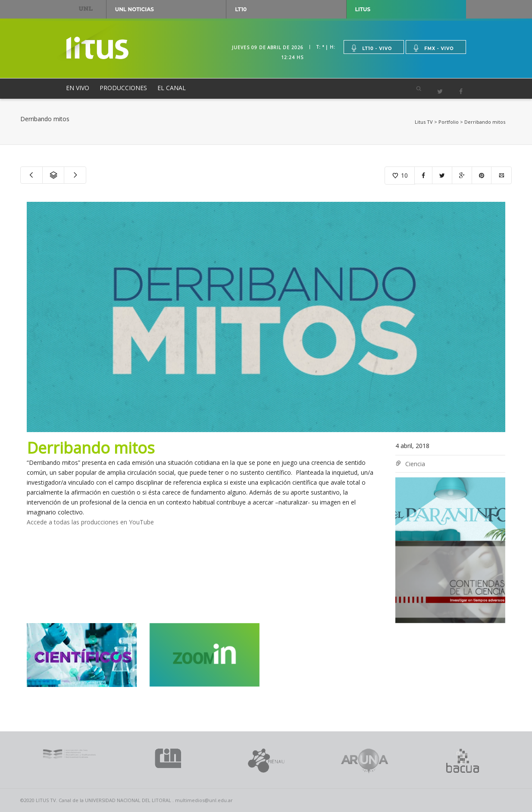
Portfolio (449, 122)
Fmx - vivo (433, 48)
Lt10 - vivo (371, 48)
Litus (363, 9)
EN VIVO (78, 88)
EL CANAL (172, 88)
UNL (86, 8)
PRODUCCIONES (123, 88)
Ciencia (415, 464)
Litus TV (424, 122)
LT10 (241, 9)
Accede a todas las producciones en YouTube (90, 522)
